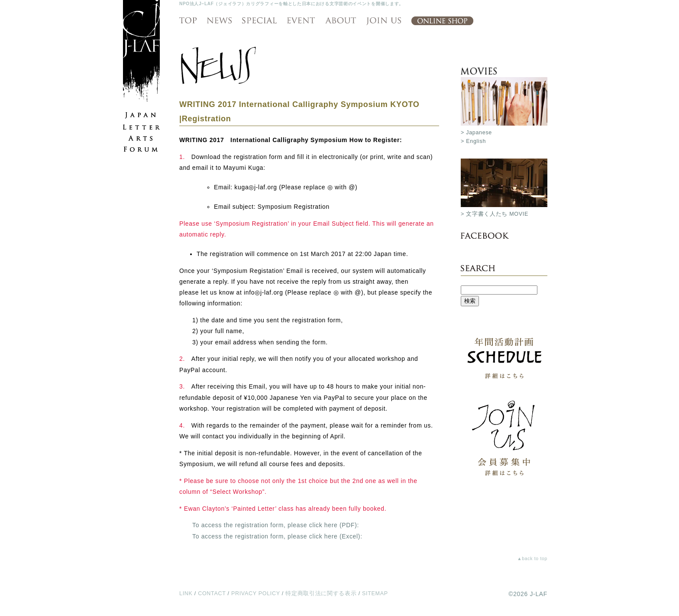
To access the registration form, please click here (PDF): (276, 525)
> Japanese (476, 133)
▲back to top (532, 559)
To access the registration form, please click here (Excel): (277, 536)
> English (473, 141)
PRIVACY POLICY (256, 593)
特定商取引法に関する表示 (321, 593)
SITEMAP (375, 593)
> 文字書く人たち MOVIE (495, 214)
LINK (186, 593)
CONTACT (212, 593)
